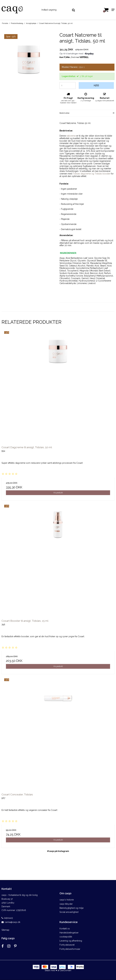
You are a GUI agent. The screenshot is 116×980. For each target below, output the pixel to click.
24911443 (7, 918)
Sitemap (5, 930)
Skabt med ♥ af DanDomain (58, 970)
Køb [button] (96, 85)
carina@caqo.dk (12, 922)
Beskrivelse (64, 113)
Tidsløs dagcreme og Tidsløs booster (92, 174)
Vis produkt (58, 493)
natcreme (71, 136)
